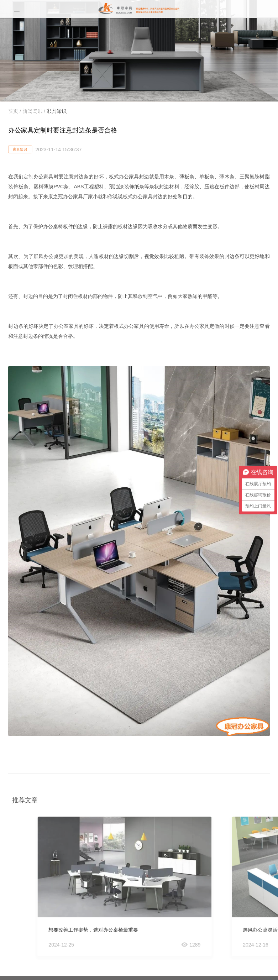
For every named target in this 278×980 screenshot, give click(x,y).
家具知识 (20, 149)
